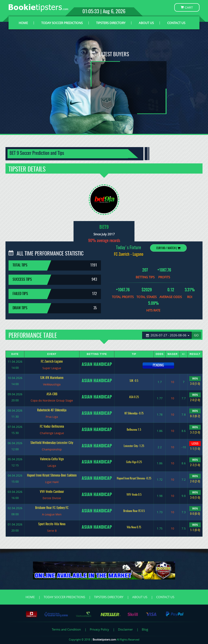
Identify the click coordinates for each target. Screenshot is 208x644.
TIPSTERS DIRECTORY (111, 23)
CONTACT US (176, 23)
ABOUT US (146, 23)
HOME (23, 23)
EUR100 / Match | (168, 248)
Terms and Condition (66, 629)
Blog (145, 629)
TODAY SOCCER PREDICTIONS (62, 23)
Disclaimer (125, 629)
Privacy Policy (99, 629)
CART (187, 7)
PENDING (158, 365)
